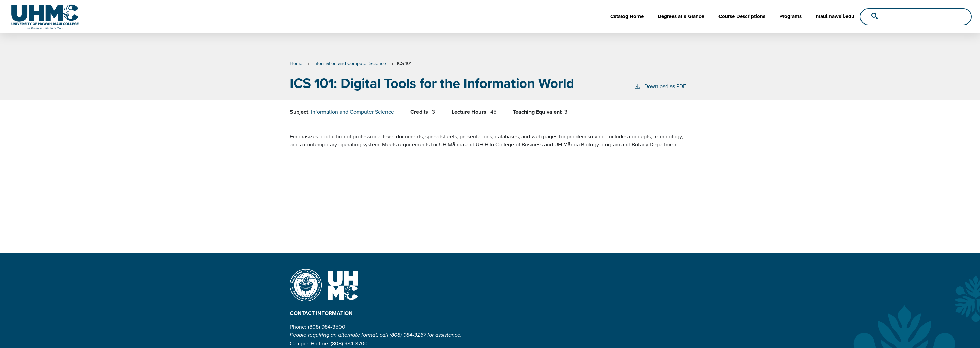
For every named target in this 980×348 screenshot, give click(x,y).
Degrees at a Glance (681, 16)
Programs (791, 16)
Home (296, 64)
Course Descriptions (742, 16)
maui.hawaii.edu (835, 16)
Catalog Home (627, 16)
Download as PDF (660, 86)
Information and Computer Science (350, 64)
